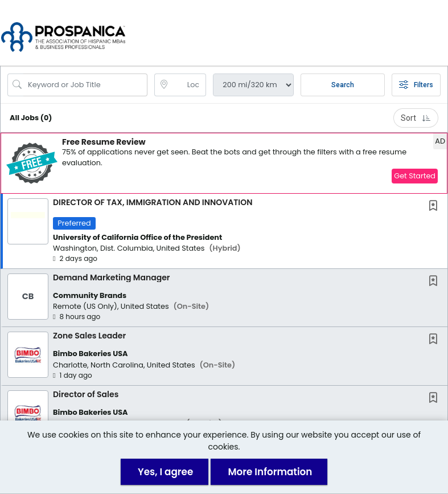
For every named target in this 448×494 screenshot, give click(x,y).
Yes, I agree (165, 472)
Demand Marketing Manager (111, 279)
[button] (437, 34)
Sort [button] (416, 120)
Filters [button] (416, 87)
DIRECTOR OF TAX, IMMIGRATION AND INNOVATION (153, 204)
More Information (270, 472)
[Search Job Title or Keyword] (85, 87)
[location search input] (188, 87)
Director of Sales (86, 396)
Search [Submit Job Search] (343, 87)
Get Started (415, 177)
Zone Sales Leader (89, 338)
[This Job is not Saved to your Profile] (435, 208)
